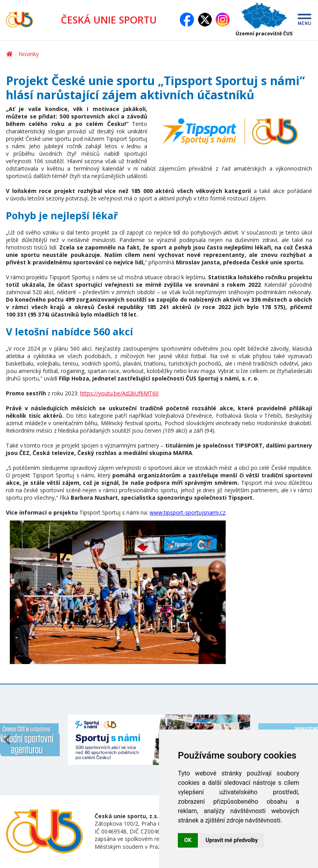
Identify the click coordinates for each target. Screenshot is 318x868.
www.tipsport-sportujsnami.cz (187, 512)
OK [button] (188, 840)
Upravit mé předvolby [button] (232, 840)
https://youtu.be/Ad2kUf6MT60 (119, 393)
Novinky (29, 54)
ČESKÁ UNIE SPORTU (109, 20)
